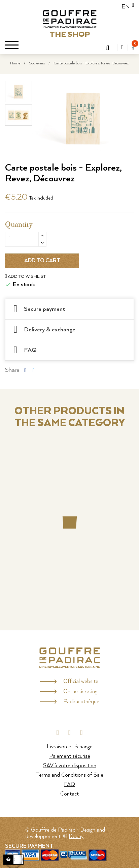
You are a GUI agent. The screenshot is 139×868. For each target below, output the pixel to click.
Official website (81, 681)
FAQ (69, 785)
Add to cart (42, 261)
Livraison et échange (70, 747)
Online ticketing (80, 692)
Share (25, 370)
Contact (69, 794)
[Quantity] (22, 239)
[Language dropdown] (126, 7)
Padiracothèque (81, 702)
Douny (76, 836)
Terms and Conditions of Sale (70, 775)
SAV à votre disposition (70, 766)
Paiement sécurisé (70, 756)
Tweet (34, 370)
